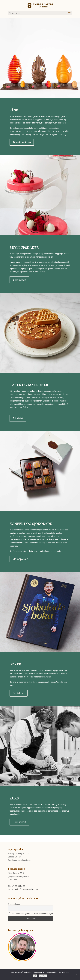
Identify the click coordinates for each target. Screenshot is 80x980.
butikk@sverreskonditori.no (26, 889)
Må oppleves (20, 559)
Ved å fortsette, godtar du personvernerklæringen (33, 914)
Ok (35, 976)
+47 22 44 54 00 (18, 886)
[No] (77, 974)
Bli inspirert (19, 280)
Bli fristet (18, 418)
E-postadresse (14, 904)
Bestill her (19, 693)
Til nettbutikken (22, 142)
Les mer (43, 976)
